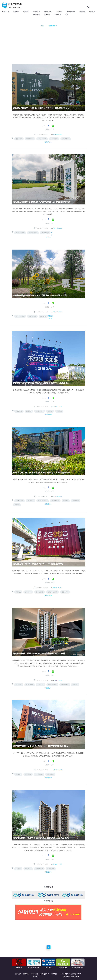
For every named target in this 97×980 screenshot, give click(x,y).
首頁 (42, 26)
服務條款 (26, 974)
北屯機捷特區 (66, 139)
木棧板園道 (41, 685)
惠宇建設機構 (30, 139)
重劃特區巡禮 (71, 12)
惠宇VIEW (28, 774)
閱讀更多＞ (48, 142)
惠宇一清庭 (19, 139)
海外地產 (47, 15)
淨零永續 (82, 12)
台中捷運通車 (19, 501)
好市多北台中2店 (43, 501)
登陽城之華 (76, 501)
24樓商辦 (29, 411)
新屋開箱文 (6, 12)
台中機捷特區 (54, 139)
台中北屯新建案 (20, 316)
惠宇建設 (18, 592)
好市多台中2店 (42, 139)
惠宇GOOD (28, 592)
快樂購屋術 (48, 12)
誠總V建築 (19, 685)
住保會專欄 (58, 15)
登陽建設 (17, 505)
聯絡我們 (36, 976)
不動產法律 (36, 12)
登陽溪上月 (28, 869)
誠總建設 (75, 685)
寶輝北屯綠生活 (33, 233)
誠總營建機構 (65, 685)
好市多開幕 (31, 501)
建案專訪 (26, 12)
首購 (67, 15)
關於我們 (18, 974)
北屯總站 (66, 501)
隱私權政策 (35, 974)
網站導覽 (54, 974)
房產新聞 (16, 12)
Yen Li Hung (58, 134)
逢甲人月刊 (36, 15)
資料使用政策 (45, 974)
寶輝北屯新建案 (20, 233)
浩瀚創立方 (19, 411)
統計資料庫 (59, 12)
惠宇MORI (43, 316)
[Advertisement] (54, 44)
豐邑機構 (59, 411)
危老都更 (92, 12)
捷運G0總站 (65, 592)
